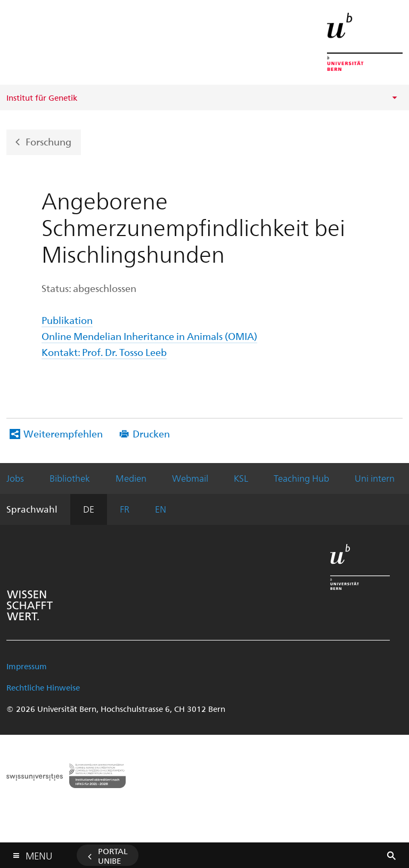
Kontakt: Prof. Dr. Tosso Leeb (104, 352)
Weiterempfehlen (63, 433)
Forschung (48, 141)
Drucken (151, 433)
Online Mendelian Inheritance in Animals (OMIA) (149, 336)
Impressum (27, 666)
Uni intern (375, 478)
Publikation (67, 320)
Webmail (190, 478)
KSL (241, 478)
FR (125, 509)
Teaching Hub (301, 478)
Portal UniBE (113, 856)
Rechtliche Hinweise (43, 687)
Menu (39, 853)
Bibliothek (70, 478)
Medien (131, 478)
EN (161, 509)
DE (89, 509)
